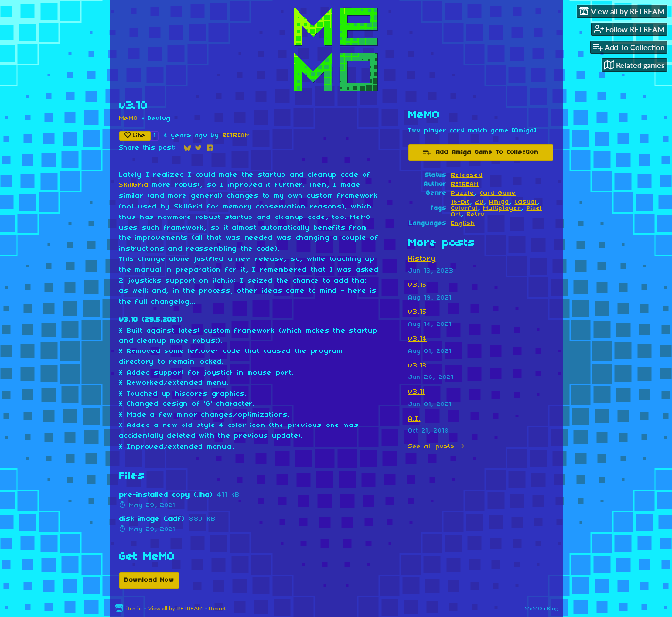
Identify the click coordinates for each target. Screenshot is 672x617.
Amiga (499, 202)
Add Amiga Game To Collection (481, 152)
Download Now (149, 580)
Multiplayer (502, 208)
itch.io (134, 608)
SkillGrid (134, 185)
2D (480, 202)
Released (467, 175)
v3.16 (418, 285)
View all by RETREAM (175, 608)
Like (135, 135)
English (463, 223)
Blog (552, 608)
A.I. (415, 419)
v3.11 (417, 392)
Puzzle (463, 193)
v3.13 (418, 366)
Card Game (498, 193)
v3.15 (418, 312)
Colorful (465, 208)
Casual (526, 202)
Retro (476, 214)
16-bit (460, 202)
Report (217, 608)
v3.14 (418, 339)
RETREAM (236, 136)
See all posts (432, 446)
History (422, 259)
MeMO (129, 119)
